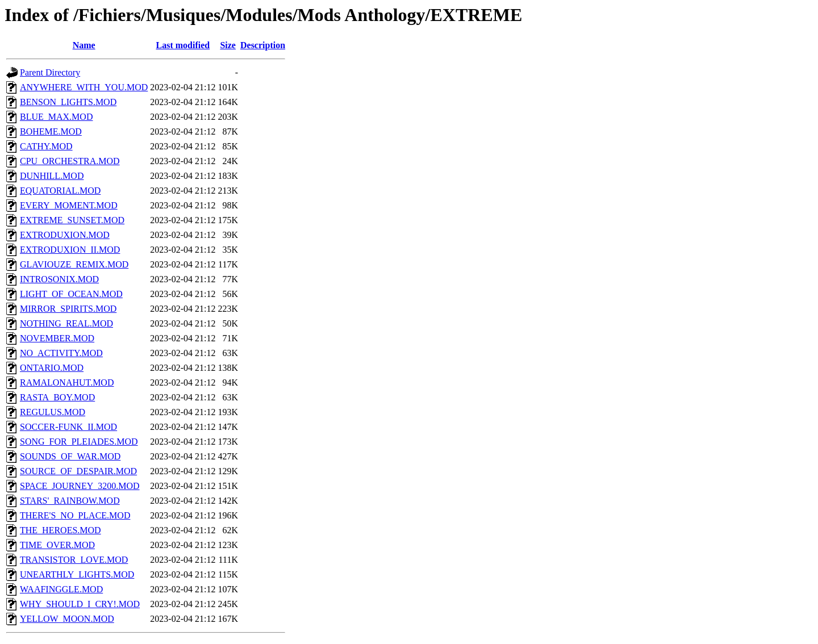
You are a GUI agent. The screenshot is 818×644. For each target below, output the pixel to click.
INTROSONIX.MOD (59, 279)
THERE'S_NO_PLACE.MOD (75, 515)
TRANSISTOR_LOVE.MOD (74, 560)
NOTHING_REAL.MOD (66, 323)
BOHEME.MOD (51, 131)
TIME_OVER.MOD (57, 545)
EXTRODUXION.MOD (65, 235)
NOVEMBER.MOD (57, 338)
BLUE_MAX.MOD (56, 117)
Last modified (183, 45)
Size (228, 45)
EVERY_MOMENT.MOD (69, 205)
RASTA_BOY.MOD (57, 397)
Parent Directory (50, 72)
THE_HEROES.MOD (60, 530)
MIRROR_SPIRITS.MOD (68, 309)
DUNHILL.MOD (52, 176)
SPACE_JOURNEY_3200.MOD (80, 486)
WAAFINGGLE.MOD (61, 589)
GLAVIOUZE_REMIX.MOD (74, 264)
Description (263, 45)
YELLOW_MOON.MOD (67, 619)
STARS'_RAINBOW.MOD (70, 501)
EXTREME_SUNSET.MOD (72, 220)
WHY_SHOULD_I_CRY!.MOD (80, 604)
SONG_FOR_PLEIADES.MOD (79, 442)
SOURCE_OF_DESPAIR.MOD (78, 471)
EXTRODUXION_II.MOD (70, 250)
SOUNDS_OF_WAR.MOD (70, 456)
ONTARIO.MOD (52, 368)
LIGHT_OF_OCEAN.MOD (71, 294)
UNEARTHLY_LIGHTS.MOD (77, 574)
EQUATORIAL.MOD (60, 191)
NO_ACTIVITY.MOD (61, 353)
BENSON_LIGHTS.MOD (68, 102)
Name (84, 45)
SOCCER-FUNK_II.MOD (68, 427)
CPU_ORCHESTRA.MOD (70, 161)
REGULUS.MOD (53, 412)
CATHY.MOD (46, 146)
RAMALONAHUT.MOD (67, 382)
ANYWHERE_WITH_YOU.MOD (84, 87)
